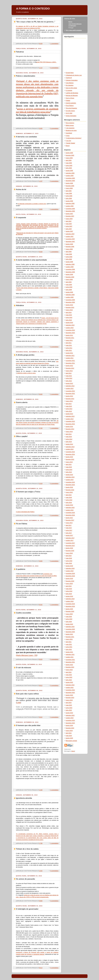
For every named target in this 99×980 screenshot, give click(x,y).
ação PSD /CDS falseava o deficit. (47, 62)
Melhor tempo (70, 125)
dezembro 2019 (70, 606)
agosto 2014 (69, 444)
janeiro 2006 (69, 183)
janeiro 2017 (69, 518)
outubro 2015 (70, 480)
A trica (68, 136)
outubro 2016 (70, 510)
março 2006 (69, 188)
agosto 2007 (69, 231)
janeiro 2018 (69, 548)
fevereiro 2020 (70, 611)
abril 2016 (69, 495)
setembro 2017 (70, 538)
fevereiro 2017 (70, 520)
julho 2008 (69, 259)
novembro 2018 (70, 574)
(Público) (19, 230)
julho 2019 (69, 594)
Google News (70, 73)
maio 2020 (69, 617)
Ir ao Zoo (68, 141)
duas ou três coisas (71, 88)
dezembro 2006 (70, 211)
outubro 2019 (70, 601)
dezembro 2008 (70, 272)
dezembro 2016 (70, 515)
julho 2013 (69, 411)
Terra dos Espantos (71, 108)
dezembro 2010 (70, 333)
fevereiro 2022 (70, 667)
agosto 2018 (69, 566)
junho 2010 (69, 318)
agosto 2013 (69, 414)
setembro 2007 (70, 234)
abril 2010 (69, 313)
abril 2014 (69, 434)
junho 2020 (69, 619)
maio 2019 (69, 589)
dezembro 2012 (70, 394)
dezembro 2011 (70, 363)
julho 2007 (69, 229)
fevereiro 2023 (70, 698)
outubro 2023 (70, 718)
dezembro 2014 (70, 454)
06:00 (41, 561)
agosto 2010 (69, 323)
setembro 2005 (70, 173)
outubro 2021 (70, 657)
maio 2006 (69, 193)
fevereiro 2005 (70, 155)
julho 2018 (69, 563)
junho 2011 (69, 348)
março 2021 (69, 639)
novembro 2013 (70, 421)
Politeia (68, 101)
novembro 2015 (70, 482)
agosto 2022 (69, 682)
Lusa (19, 703)
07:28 (41, 428)
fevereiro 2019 (70, 581)
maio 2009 (69, 285)
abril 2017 (69, 525)
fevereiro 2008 (70, 247)
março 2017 (69, 523)
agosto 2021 (69, 652)
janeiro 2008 (69, 244)
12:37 (41, 181)
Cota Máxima (70, 83)
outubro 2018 (70, 571)
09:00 (41, 209)
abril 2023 (69, 703)
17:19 (41, 297)
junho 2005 (69, 166)
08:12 (41, 685)
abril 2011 (69, 343)
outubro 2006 (70, 206)
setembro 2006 (70, 204)
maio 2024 (69, 736)
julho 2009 (69, 290)
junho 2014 (69, 439)
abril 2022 (69, 672)
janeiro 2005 (69, 153)
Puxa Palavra (70, 106)
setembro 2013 (70, 416)
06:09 (41, 515)
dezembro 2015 (70, 485)
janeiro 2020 (69, 609)
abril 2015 (69, 464)
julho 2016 (69, 503)
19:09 (41, 347)
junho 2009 (69, 287)
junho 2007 (69, 226)
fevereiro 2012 (70, 368)
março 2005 (69, 158)
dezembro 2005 (70, 181)
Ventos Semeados (71, 116)
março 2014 (69, 432)
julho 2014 (69, 442)
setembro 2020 (70, 627)
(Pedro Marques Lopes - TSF (26, 655)
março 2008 (69, 249)
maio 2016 (69, 498)
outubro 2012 (70, 389)
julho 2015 (69, 472)
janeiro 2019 (69, 579)
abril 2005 (69, 160)
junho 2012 (69, 378)
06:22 (41, 717)
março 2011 (69, 340)
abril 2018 (69, 556)
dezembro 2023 (70, 723)
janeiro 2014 (69, 427)
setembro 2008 (70, 264)
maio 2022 (69, 675)
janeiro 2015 (69, 457)
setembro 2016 (70, 508)
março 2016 (69, 492)
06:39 (41, 44)
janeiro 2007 (69, 214)
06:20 (41, 659)
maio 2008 (69, 254)
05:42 (41, 605)
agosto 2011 (69, 353)
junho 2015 (69, 470)
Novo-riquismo (70, 123)
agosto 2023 (69, 713)
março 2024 (69, 731)
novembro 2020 (70, 629)
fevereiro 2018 (70, 551)
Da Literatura (70, 85)
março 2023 (69, 700)
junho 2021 (69, 647)
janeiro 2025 (69, 738)
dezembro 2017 (70, 546)
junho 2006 (69, 196)
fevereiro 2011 (70, 338)
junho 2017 (69, 530)
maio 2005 (69, 163)
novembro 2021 (70, 660)
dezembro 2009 (70, 302)
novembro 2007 (70, 239)
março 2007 (69, 219)
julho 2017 (69, 533)
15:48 (41, 790)
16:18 (41, 484)
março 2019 (69, 584)
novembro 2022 (70, 690)
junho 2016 (69, 500)
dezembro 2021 (70, 662)
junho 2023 (69, 708)
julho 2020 (69, 622)
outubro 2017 (70, 540)
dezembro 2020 (70, 632)
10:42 (41, 871)
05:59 (41, 252)
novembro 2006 (70, 209)
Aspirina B (69, 78)
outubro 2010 (70, 328)
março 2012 (69, 371)
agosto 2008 (69, 262)
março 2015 (69, 462)
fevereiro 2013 (70, 399)
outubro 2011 (70, 358)
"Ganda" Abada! (70, 143)
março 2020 (69, 614)
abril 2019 (69, 586)
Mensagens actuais (71, 741)
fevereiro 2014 (70, 429)
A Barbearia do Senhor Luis (74, 75)
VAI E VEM (69, 113)
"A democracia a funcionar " (74, 138)
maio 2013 (69, 406)
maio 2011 (69, 345)
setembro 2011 (70, 356)
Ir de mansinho (70, 128)
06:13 (41, 968)
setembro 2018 (70, 568)
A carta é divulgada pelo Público (25, 512)
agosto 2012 (69, 383)
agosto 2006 (69, 201)
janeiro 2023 (69, 695)
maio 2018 (69, 558)
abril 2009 (69, 282)
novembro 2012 (70, 391)
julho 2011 (69, 350)
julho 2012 (69, 381)
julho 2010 (69, 320)
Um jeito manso (70, 111)
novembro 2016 (70, 513)
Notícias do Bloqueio (72, 96)
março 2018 (69, 553)
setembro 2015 (70, 477)
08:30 (41, 394)
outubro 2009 (70, 297)
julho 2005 (69, 168)
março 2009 (69, 280)
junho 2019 (69, 591)
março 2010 (69, 310)
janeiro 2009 (69, 274)
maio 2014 (69, 437)
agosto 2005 (69, 171)
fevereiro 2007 (70, 216)
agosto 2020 (69, 624)
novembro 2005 (70, 178)
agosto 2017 (69, 535)
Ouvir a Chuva (70, 98)
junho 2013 (69, 409)
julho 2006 (69, 198)
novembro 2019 (70, 604)
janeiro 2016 (69, 487)
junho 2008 (69, 257)
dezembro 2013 (70, 424)
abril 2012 (69, 373)
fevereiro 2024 (70, 728)
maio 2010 (69, 315)
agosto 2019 (69, 596)
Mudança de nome (71, 130)
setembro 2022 (70, 685)
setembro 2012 (70, 386)
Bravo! (68, 146)
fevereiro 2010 (70, 307)
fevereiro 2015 (70, 459)
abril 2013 (69, 404)
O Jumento (69, 90)
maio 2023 (69, 705)
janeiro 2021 (69, 634)
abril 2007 (69, 221)
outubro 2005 (70, 176)
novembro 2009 (70, 300)
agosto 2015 (69, 475)
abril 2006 (69, 191)
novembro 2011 (70, 361)
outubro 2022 (70, 688)
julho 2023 (69, 710)
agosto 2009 (69, 292)
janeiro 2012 (69, 366)
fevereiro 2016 (70, 490)
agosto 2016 (69, 505)
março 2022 (69, 670)
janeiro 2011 (69, 335)
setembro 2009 (70, 295)
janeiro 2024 (69, 725)
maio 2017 (69, 528)
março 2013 (69, 401)
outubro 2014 (70, 449)
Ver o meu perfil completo (74, 30)
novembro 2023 (70, 720)
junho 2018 (69, 561)
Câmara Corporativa (72, 80)
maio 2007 (69, 224)
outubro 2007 (70, 237)
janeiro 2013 (69, 396)
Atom (73, 751)
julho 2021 (69, 649)
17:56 (41, 843)
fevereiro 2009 (70, 277)
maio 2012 (69, 376)
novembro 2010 (70, 330)
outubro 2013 (70, 419)
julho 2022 (69, 680)
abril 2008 (69, 252)
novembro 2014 (70, 452)
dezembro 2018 (70, 576)
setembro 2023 (70, 715)
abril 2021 (69, 642)
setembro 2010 (70, 325)
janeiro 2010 (69, 305)
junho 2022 (69, 677)
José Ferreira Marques (75, 24)
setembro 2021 (70, 655)
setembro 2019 (70, 599)
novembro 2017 (70, 543)
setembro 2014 (70, 447)
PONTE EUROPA (71, 103)
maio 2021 (69, 644)
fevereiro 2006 (70, 186)
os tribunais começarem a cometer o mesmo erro (32, 204)
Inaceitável (69, 133)
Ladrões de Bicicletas (72, 93)
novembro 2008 (70, 269)
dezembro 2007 (70, 242)
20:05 (41, 128)
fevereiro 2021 (70, 637)
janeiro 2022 (69, 665)
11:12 (41, 68)
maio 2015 (69, 467)
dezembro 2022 (70, 693)
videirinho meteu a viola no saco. (26, 373)
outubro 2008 (70, 267)
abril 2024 (69, 733)
